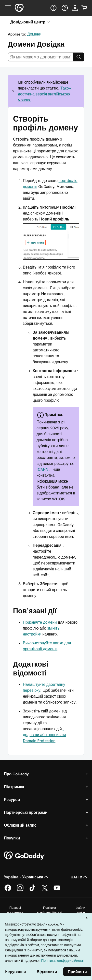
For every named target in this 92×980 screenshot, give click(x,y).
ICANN (42, 469)
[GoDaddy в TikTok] (32, 890)
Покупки (12, 838)
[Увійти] (75, 8)
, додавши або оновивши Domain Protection (44, 735)
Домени (34, 34)
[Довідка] (53, 8)
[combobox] (41, 57)
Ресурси (12, 799)
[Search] (79, 57)
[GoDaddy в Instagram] (20, 890)
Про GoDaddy (16, 774)
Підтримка (14, 787)
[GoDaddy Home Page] (24, 856)
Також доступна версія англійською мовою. (45, 94)
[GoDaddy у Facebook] (8, 890)
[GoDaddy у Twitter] (45, 890)
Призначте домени (40, 622)
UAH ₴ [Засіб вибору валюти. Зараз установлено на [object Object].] (79, 877)
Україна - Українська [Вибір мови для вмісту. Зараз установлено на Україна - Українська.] (26, 877)
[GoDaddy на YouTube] (57, 890)
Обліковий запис (20, 825)
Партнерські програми (26, 812)
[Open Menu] (6, 8)
